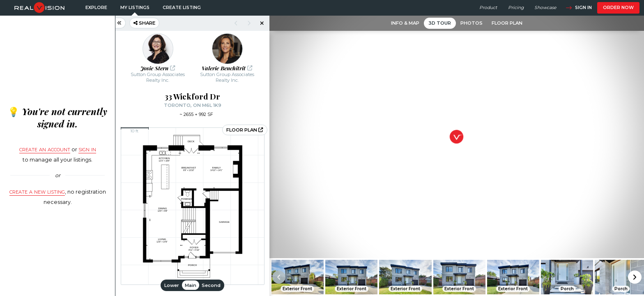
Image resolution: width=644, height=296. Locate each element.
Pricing (516, 8)
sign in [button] (87, 149)
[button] (635, 277)
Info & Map (405, 23)
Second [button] (211, 285)
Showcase (545, 8)
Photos (471, 23)
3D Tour (440, 23)
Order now (618, 8)
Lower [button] (172, 285)
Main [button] (191, 285)
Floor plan (245, 130)
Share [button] (144, 23)
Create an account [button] (45, 149)
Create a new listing (37, 191)
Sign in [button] (579, 8)
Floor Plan (507, 23)
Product (488, 8)
